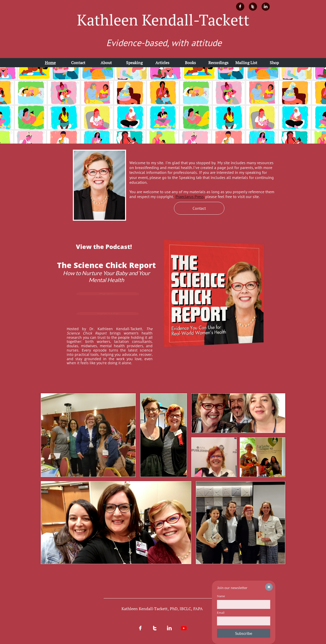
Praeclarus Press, (190, 197)
